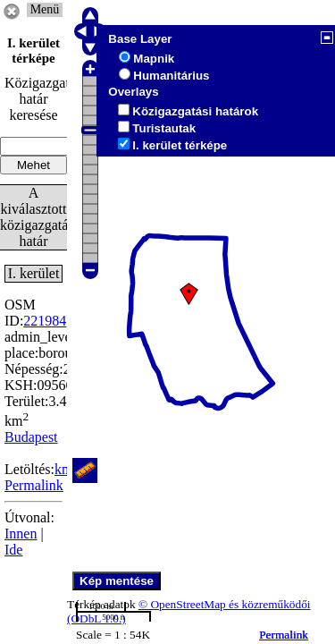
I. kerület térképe (180, 145)
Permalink (284, 635)
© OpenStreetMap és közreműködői (225, 604)
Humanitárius (171, 76)
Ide (13, 550)
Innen (21, 534)
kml (66, 469)
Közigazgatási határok (195, 111)
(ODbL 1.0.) (96, 619)
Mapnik (154, 59)
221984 (45, 321)
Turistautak (164, 128)
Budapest (31, 437)
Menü (45, 9)
